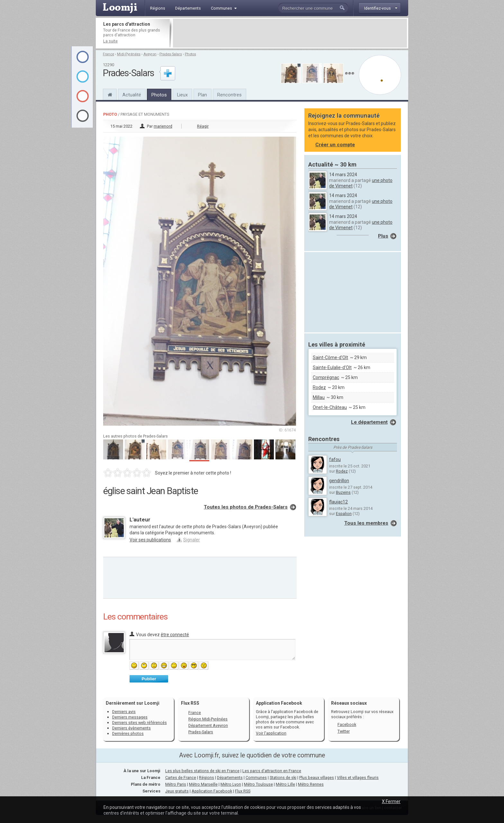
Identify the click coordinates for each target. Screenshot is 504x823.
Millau (319, 397)
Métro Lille (285, 784)
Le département (369, 422)
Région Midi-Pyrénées (208, 719)
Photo (110, 114)
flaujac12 (338, 502)
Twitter (344, 731)
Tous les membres (366, 523)
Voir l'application (271, 733)
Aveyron (150, 54)
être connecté (175, 635)
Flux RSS (190, 703)
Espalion (344, 514)
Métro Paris (176, 784)
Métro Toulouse (258, 784)
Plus (383, 236)
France (108, 54)
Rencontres (230, 95)
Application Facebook (212, 791)
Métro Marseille (203, 784)
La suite (110, 41)
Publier (149, 679)
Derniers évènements (131, 728)
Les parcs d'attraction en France (272, 771)
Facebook (347, 724)
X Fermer (391, 801)
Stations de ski (283, 778)
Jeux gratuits (177, 791)
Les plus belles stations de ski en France (202, 771)
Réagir (203, 126)
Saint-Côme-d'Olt (330, 357)
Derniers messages (130, 717)
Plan (203, 95)
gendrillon (339, 481)
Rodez (319, 387)
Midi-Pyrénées (129, 54)
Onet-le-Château (330, 407)
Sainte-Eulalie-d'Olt (332, 367)
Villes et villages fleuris (358, 778)
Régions (207, 778)
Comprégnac (326, 377)
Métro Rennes (311, 784)
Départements (230, 778)
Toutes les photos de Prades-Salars (246, 507)
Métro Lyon (231, 784)
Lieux (182, 95)
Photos (190, 54)
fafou (335, 459)
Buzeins (343, 492)
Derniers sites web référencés (139, 723)
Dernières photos (128, 733)
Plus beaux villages (317, 778)
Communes (256, 778)
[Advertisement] (290, 33)
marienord (163, 126)
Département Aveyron (208, 725)
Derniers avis (124, 712)
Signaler (192, 540)
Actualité (132, 95)
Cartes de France (181, 778)
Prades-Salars (171, 54)
